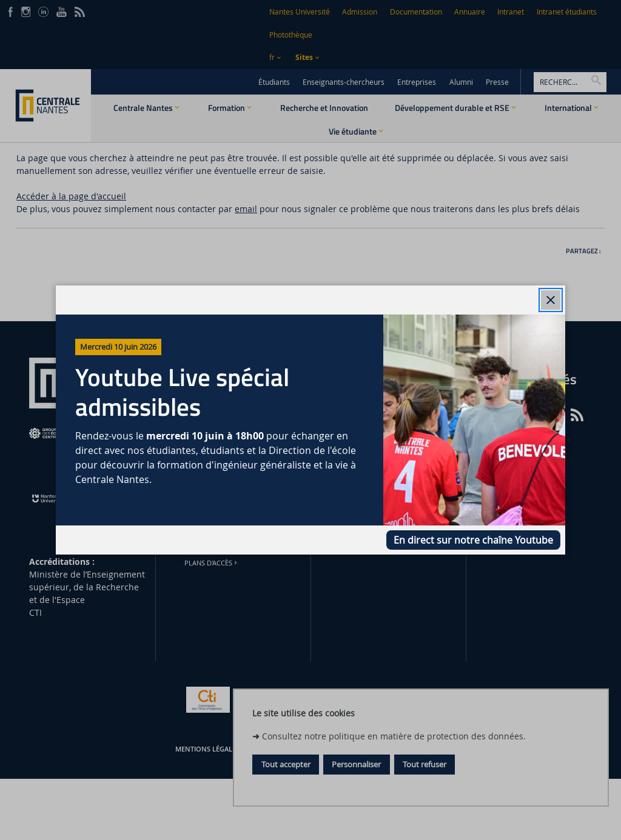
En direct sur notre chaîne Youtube (473, 540)
